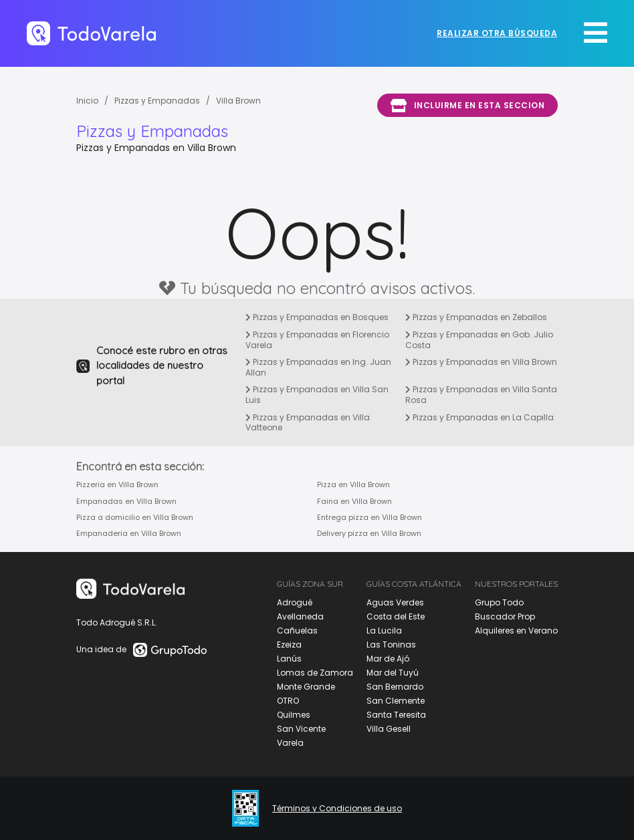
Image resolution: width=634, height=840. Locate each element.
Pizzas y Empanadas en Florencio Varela (317, 340)
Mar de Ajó (388, 659)
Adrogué (295, 602)
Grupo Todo (499, 602)
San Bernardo (395, 687)
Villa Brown (238, 101)
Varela (290, 743)
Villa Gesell (389, 729)
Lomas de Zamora (315, 673)
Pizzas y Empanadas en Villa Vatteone (308, 423)
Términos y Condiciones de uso (337, 809)
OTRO (288, 701)
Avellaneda (300, 616)
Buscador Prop (505, 616)
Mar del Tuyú (393, 673)
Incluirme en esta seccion (467, 106)
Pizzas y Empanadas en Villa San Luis (317, 395)
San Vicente (301, 729)
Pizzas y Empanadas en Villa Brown (481, 362)
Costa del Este (396, 616)
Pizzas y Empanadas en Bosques (317, 317)
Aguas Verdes (395, 602)
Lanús (289, 659)
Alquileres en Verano (516, 631)
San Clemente (396, 701)
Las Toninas (391, 645)
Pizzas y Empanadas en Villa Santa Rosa (481, 395)
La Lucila (384, 631)
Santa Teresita (396, 715)
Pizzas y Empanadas (157, 101)
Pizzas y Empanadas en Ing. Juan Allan (318, 367)
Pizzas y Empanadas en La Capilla (480, 417)
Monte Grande (306, 687)
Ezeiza (289, 645)
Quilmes (294, 715)
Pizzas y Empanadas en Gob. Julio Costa (479, 340)
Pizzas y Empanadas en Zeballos (476, 317)
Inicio (87, 101)
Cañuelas (297, 631)
